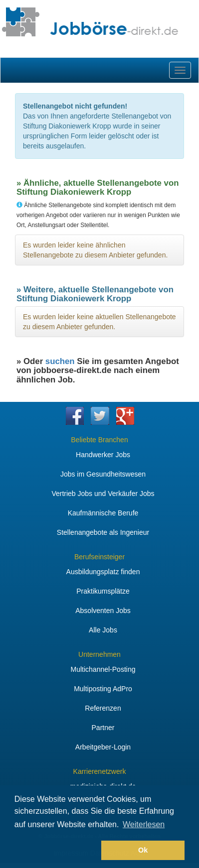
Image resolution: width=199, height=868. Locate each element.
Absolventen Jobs (103, 611)
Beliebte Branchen (99, 440)
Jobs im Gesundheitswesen (103, 474)
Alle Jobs (103, 630)
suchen (60, 361)
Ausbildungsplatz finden (103, 572)
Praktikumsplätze (103, 591)
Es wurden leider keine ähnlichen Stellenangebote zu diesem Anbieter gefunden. (95, 250)
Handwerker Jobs (103, 455)
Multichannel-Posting (103, 669)
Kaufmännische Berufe (103, 513)
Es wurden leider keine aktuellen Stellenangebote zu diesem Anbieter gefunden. (99, 322)
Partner (103, 728)
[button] (56, 851)
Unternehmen (99, 654)
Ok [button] (143, 850)
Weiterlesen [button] (144, 824)
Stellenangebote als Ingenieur (103, 532)
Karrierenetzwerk (100, 771)
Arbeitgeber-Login (103, 747)
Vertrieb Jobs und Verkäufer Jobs (103, 494)
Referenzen (103, 708)
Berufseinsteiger (99, 557)
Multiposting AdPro (103, 689)
